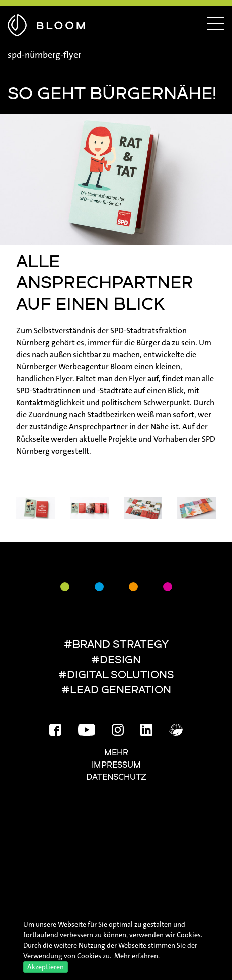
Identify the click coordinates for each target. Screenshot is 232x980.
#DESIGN (116, 660)
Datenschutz (116, 778)
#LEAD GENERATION (116, 690)
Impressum (116, 766)
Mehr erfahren (136, 956)
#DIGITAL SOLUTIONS (116, 675)
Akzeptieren (46, 967)
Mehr (116, 753)
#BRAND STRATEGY (116, 645)
